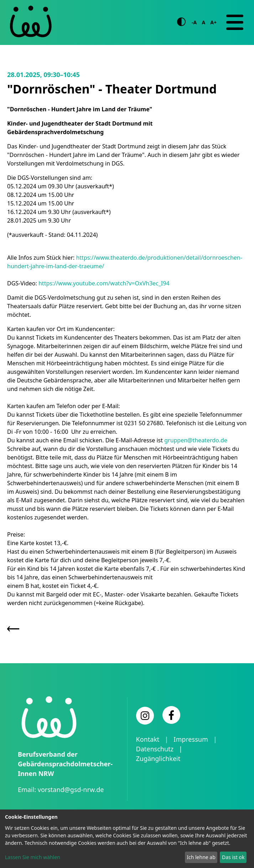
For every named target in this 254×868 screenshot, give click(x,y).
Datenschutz (155, 749)
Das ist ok (233, 857)
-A (194, 22)
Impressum (191, 739)
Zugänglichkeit (158, 758)
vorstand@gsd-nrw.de (71, 790)
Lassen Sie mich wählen (33, 857)
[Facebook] (171, 715)
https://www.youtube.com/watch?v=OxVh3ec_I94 (104, 283)
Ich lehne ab (201, 857)
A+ (213, 22)
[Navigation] (235, 22)
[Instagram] (145, 716)
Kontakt (148, 739)
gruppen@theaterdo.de (196, 440)
